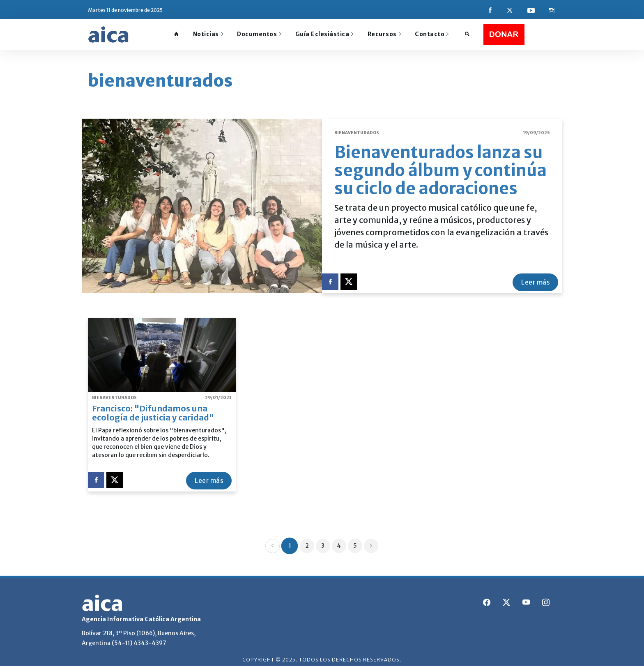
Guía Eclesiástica (324, 34)
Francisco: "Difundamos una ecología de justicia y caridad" (153, 408)
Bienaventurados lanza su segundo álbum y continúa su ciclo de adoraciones (440, 165)
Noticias (208, 34)
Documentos (259, 34)
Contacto (432, 34)
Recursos (384, 34)
